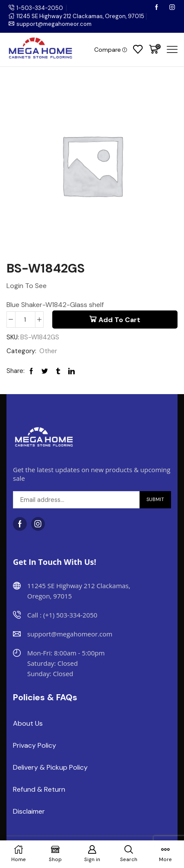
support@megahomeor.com (54, 24)
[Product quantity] (25, 320)
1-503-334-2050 (40, 8)
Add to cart (119, 320)
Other (48, 351)
